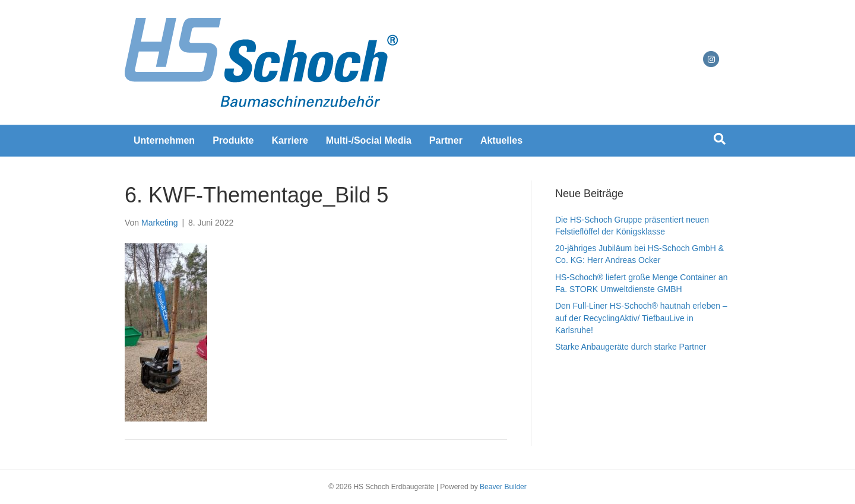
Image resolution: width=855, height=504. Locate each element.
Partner (446, 140)
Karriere (289, 140)
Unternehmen (164, 140)
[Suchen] (720, 139)
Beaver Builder (503, 487)
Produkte (233, 140)
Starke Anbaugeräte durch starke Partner (631, 347)
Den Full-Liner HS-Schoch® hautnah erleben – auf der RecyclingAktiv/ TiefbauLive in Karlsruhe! (641, 318)
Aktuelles (501, 140)
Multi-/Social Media (369, 140)
